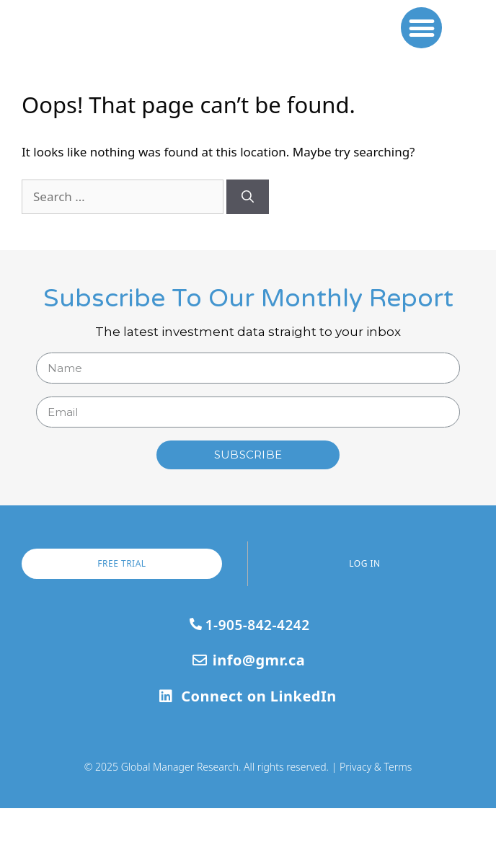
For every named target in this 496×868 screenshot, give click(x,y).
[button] (421, 57)
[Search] (248, 257)
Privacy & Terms (376, 826)
